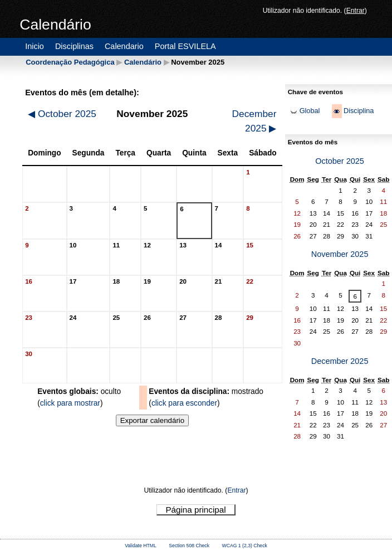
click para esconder (184, 403)
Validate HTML (141, 546)
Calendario (124, 46)
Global (310, 111)
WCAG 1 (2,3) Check (245, 546)
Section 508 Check (189, 546)
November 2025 (340, 254)
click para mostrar (70, 403)
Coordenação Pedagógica (70, 62)
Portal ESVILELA (185, 46)
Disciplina (359, 111)
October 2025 (62, 114)
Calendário (143, 62)
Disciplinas (74, 46)
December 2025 (254, 121)
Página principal (195, 510)
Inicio (35, 46)
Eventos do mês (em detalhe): (82, 93)
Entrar (356, 11)
